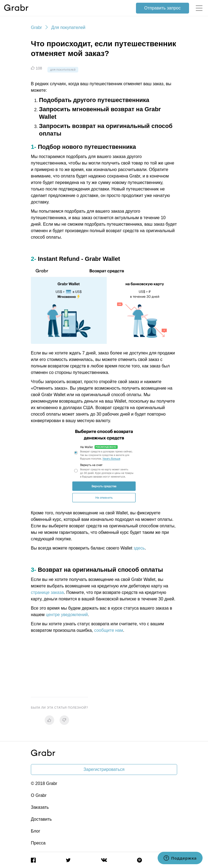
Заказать (40, 807)
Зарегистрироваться (104, 769)
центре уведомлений (67, 615)
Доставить (41, 819)
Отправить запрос (162, 8)
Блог (36, 831)
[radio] (49, 720)
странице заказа (47, 592)
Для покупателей (68, 27)
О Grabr (39, 795)
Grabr (36, 27)
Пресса (38, 843)
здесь (139, 548)
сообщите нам (109, 630)
